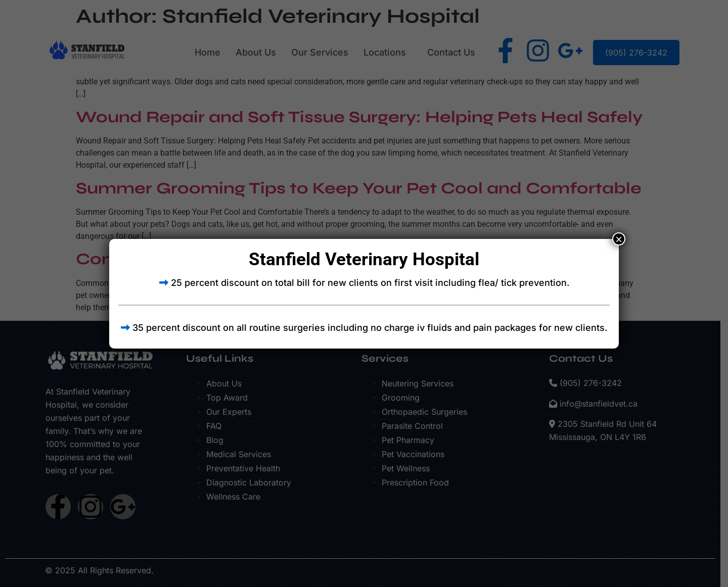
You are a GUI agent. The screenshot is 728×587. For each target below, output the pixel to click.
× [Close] (619, 239)
